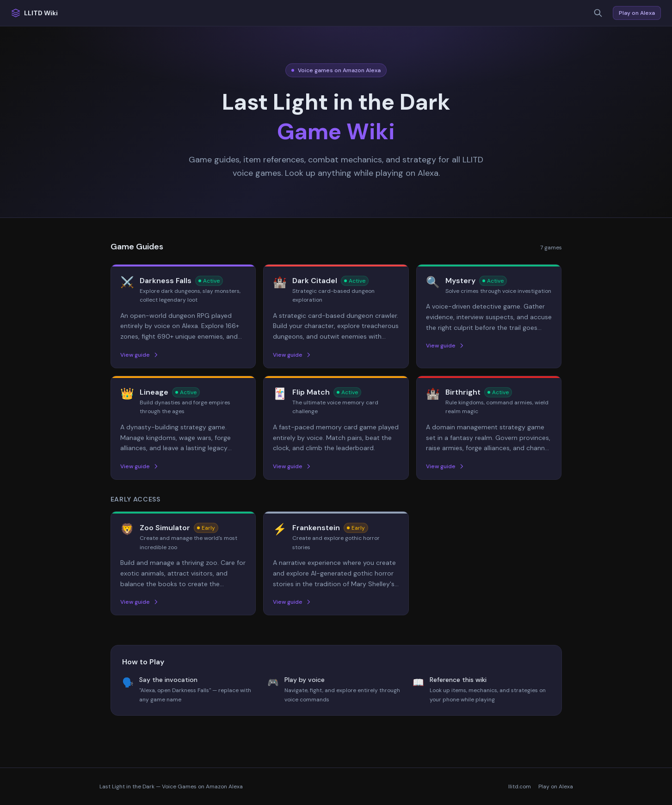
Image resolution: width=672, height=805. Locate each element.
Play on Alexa (637, 13)
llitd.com (520, 786)
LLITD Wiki (34, 13)
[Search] (598, 13)
